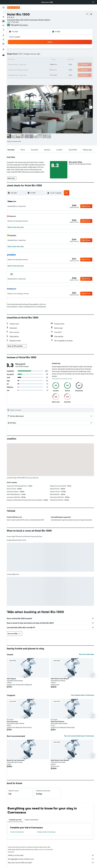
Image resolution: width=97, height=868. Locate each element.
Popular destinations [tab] (36, 822)
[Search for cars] (3, 22)
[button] (93, 2)
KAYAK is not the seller (53, 857)
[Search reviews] (54, 410)
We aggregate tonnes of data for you (53, 861)
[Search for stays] (3, 18)
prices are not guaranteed (50, 851)
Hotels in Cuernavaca (21, 834)
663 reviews (27, 25)
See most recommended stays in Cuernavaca (79, 738)
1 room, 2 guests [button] (18, 37)
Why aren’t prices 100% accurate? (53, 865)
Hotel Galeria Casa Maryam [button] (62, 681)
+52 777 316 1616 (17, 22)
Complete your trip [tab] (19, 822)
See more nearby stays (86, 656)
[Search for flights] (3, 14)
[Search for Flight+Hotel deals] (3, 26)
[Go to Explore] (3, 32)
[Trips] (3, 46)
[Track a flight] (3, 36)
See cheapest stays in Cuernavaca (83, 697)
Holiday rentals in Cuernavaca (49, 834)
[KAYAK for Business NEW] (3, 40)
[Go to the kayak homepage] (14, 8)
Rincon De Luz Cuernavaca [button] (20, 762)
